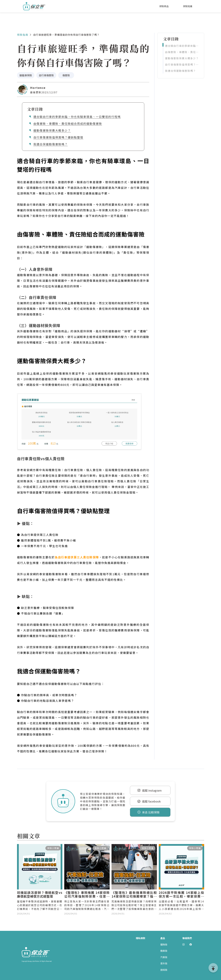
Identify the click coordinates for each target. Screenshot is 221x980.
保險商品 (164, 6)
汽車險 (164, 957)
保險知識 (188, 6)
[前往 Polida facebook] (191, 945)
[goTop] (213, 968)
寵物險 (164, 944)
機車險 (164, 951)
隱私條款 (141, 938)
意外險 (164, 963)
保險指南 (23, 35)
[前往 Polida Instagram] (183, 945)
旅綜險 (164, 970)
